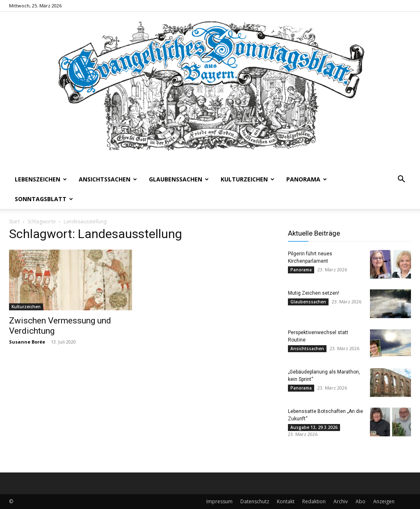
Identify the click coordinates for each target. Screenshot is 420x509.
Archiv (341, 501)
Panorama (307, 179)
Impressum (219, 501)
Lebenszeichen (41, 179)
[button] (401, 180)
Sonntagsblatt (44, 199)
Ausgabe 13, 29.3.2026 (314, 427)
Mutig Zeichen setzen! (314, 293)
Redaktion (314, 501)
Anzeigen (384, 501)
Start (14, 221)
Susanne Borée (27, 342)
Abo (361, 501)
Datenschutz (255, 501)
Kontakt (286, 501)
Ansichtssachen (108, 179)
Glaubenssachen (179, 179)
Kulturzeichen (248, 179)
